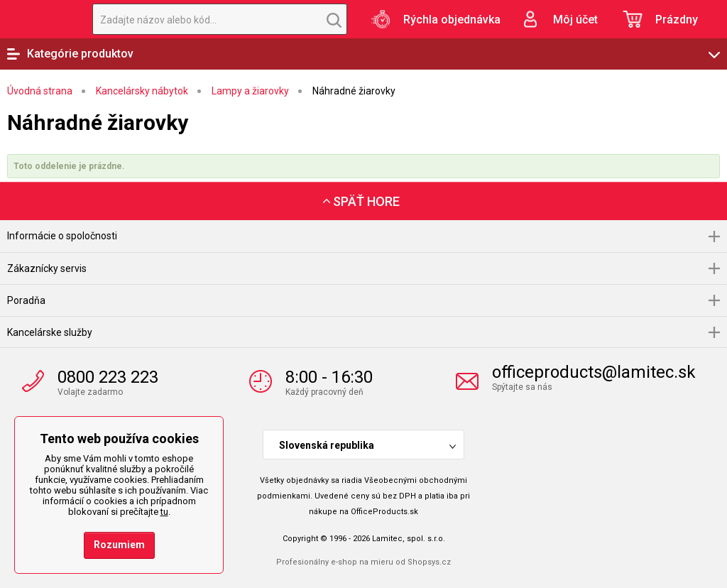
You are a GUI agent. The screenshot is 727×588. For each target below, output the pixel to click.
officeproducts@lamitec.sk (594, 372)
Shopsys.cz (429, 562)
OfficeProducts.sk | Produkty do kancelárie (39, 19)
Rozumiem (119, 545)
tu (164, 512)
